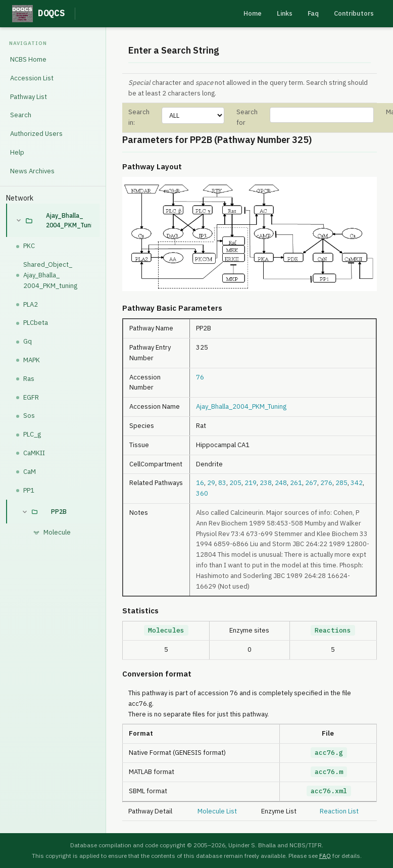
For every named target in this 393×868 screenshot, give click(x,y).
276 (326, 483)
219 (251, 483)
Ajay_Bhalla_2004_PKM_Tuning (69, 220)
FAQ (325, 856)
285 (341, 483)
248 (281, 483)
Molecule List (217, 811)
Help (17, 152)
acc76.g (329, 753)
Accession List (32, 78)
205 (235, 483)
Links (285, 13)
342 (357, 483)
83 (222, 483)
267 (311, 483)
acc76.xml (329, 791)
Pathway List (29, 97)
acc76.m (329, 772)
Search (21, 115)
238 (266, 483)
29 (211, 483)
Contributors (354, 13)
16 (200, 483)
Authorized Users (36, 134)
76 (200, 377)
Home (253, 13)
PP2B (59, 512)
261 (296, 483)
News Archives (32, 171)
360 (202, 493)
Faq (313, 13)
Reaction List (339, 811)
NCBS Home (28, 59)
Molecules (166, 630)
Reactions (333, 630)
